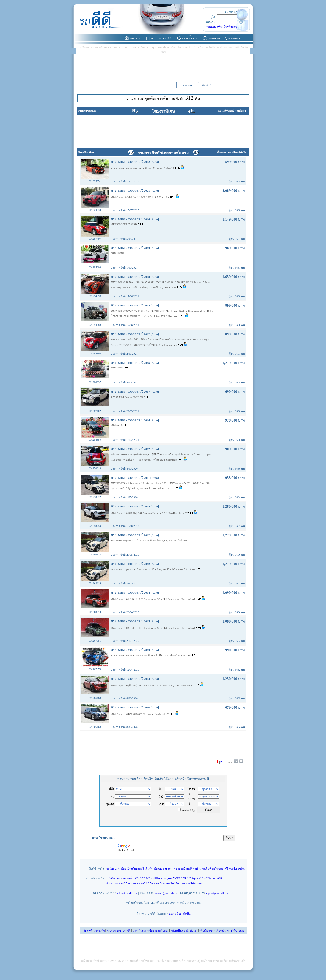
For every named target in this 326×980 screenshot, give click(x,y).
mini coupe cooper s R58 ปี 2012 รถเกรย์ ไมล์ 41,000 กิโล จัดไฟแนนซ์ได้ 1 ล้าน (153, 569)
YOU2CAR (180, 878)
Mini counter (118, 253)
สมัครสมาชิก (214, 27)
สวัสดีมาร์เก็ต (114, 878)
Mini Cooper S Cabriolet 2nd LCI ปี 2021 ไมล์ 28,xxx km (141, 197)
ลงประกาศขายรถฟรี (118, 931)
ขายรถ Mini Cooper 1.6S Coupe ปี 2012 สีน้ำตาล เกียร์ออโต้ (143, 168)
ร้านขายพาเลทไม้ (117, 884)
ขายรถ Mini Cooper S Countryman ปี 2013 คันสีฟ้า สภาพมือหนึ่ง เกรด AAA (151, 655)
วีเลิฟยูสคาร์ (194, 878)
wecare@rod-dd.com (167, 893)
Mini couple (117, 425)
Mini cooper (117, 368)
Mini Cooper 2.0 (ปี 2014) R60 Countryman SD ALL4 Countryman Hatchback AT (153, 685)
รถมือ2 (122, 869)
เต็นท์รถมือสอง (153, 869)
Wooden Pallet (237, 869)
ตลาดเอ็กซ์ (129, 878)
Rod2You (207, 878)
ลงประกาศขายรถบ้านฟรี (178, 869)
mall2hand (157, 878)
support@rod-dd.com (218, 893)
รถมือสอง (112, 869)
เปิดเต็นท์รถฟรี (135, 869)
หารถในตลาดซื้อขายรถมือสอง (151, 931)
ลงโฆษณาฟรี (220, 869)
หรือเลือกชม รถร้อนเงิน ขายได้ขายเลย (222, 931)
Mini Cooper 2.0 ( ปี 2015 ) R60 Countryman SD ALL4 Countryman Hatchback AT (153, 628)
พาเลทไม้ (142, 884)
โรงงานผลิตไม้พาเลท (172, 884)
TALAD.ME (143, 878)
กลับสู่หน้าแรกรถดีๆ (93, 931)
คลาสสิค (175, 914)
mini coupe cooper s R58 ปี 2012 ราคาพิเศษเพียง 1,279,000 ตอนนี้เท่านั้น (149, 541)
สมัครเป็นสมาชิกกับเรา (184, 931)
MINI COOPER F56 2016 (124, 224)
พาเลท (132, 884)
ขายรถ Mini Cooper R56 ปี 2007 (128, 397)
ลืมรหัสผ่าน (230, 27)
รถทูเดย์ (168, 878)
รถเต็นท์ (207, 869)
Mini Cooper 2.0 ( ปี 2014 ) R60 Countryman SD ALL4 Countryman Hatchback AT (153, 599)
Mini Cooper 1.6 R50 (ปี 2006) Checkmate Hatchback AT (140, 714)
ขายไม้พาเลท (194, 884)
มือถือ (187, 914)
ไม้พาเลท (154, 884)
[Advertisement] (163, 68)
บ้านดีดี (217, 878)
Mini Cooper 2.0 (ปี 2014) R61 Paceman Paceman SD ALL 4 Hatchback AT (149, 513)
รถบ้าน (197, 869)
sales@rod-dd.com (127, 893)
